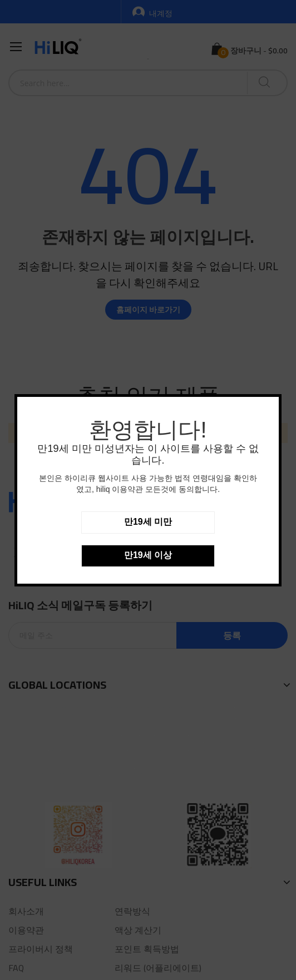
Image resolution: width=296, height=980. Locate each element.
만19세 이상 (148, 555)
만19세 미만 (148, 522)
